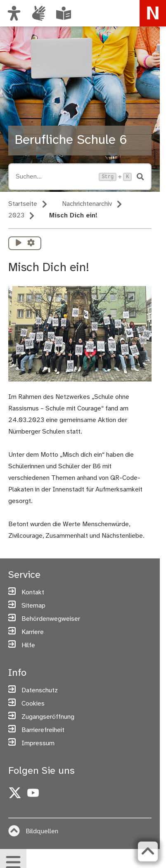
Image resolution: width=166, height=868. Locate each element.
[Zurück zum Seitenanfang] (148, 851)
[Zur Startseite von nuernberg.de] (153, 13)
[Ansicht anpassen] (14, 13)
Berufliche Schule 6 (71, 140)
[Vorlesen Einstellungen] (31, 243)
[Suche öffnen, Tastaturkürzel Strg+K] (55, 177)
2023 (16, 216)
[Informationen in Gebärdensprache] (39, 13)
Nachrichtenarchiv (87, 204)
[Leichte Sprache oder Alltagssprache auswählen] (64, 13)
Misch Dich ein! (73, 216)
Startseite (23, 204)
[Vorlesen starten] (19, 243)
